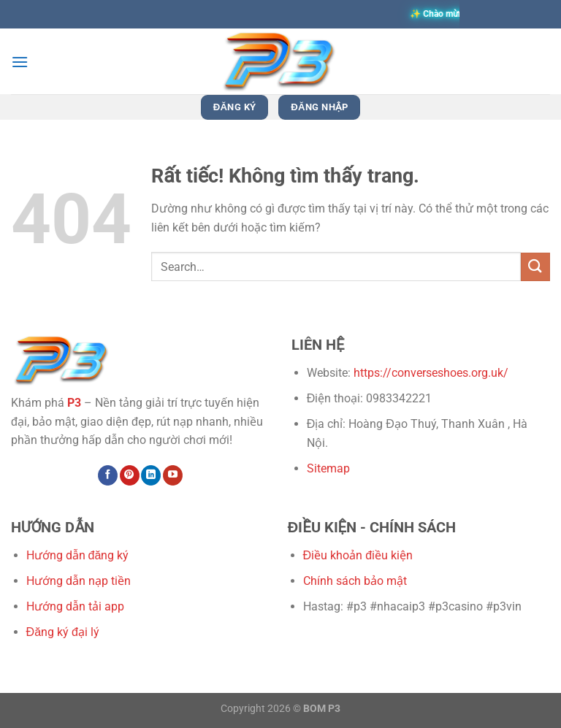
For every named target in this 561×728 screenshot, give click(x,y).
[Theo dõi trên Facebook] (108, 475)
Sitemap (328, 468)
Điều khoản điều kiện (358, 555)
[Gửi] (535, 267)
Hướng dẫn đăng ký (78, 555)
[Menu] (20, 62)
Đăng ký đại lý (63, 632)
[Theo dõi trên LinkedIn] (151, 475)
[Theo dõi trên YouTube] (173, 475)
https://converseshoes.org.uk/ (431, 373)
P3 (74, 403)
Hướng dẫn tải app (75, 606)
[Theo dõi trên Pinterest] (130, 475)
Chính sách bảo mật (355, 581)
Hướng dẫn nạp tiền (79, 581)
